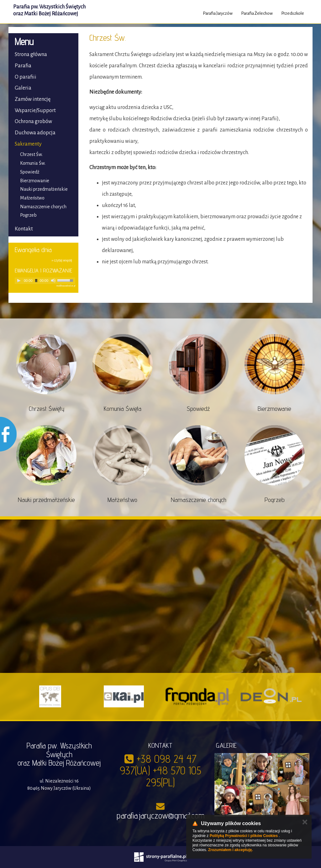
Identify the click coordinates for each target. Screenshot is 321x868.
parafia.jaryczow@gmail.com (160, 815)
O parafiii (26, 77)
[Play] (19, 281)
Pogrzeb (28, 215)
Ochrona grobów (33, 121)
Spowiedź (30, 172)
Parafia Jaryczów (218, 13)
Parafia (23, 66)
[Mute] (53, 281)
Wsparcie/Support (35, 111)
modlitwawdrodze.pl (66, 286)
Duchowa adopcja (35, 133)
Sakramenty (28, 144)
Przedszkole (293, 13)
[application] (45, 281)
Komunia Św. (33, 163)
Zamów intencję (33, 99)
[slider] (36, 281)
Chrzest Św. (31, 154)
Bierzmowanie (35, 181)
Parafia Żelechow (257, 13)
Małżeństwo (32, 198)
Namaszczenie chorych (43, 207)
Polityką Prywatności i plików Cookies (244, 836)
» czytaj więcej (62, 260)
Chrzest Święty (47, 409)
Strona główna (31, 54)
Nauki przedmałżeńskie (44, 189)
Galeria (23, 88)
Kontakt (24, 229)
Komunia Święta (123, 409)
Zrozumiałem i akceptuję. (231, 850)
